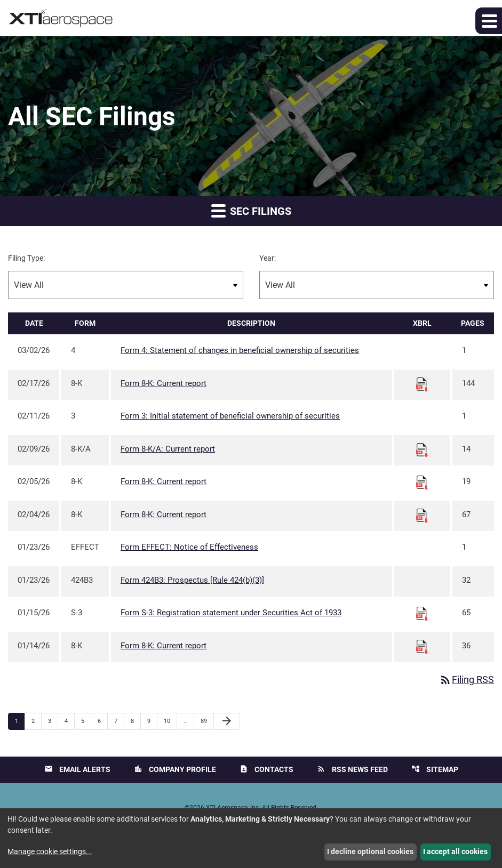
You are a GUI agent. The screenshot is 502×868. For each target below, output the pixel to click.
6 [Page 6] (102, 721)
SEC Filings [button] (251, 210)
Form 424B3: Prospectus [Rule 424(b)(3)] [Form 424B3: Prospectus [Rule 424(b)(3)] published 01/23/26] (192, 580)
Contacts (266, 770)
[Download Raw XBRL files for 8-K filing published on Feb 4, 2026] (422, 515)
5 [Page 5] (86, 721)
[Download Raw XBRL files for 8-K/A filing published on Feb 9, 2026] (422, 449)
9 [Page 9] (152, 721)
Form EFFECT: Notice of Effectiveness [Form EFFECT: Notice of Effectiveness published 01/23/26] (189, 547)
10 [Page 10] (170, 721)
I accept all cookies (455, 851)
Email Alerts (77, 770)
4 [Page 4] (69, 721)
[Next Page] (227, 721)
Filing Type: (26, 258)
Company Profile (175, 770)
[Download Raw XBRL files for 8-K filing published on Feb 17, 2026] (422, 384)
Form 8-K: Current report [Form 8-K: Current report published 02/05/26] (164, 481)
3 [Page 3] (53, 721)
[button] (489, 21)
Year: (268, 258)
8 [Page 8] (136, 721)
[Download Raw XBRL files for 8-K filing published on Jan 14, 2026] (422, 646)
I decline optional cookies (370, 851)
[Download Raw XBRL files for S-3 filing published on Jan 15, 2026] (422, 614)
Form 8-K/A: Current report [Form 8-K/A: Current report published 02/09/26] (168, 449)
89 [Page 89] (207, 721)
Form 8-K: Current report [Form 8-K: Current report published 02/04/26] (164, 515)
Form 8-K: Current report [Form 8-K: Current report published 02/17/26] (164, 383)
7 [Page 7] (119, 721)
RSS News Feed (352, 770)
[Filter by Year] (377, 285)
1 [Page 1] (20, 721)
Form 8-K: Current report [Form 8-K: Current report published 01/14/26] (164, 646)
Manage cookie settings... (50, 851)
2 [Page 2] (36, 721)
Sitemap (435, 770)
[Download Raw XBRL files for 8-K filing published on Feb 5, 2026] (422, 483)
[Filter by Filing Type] (126, 285)
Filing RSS (467, 680)
